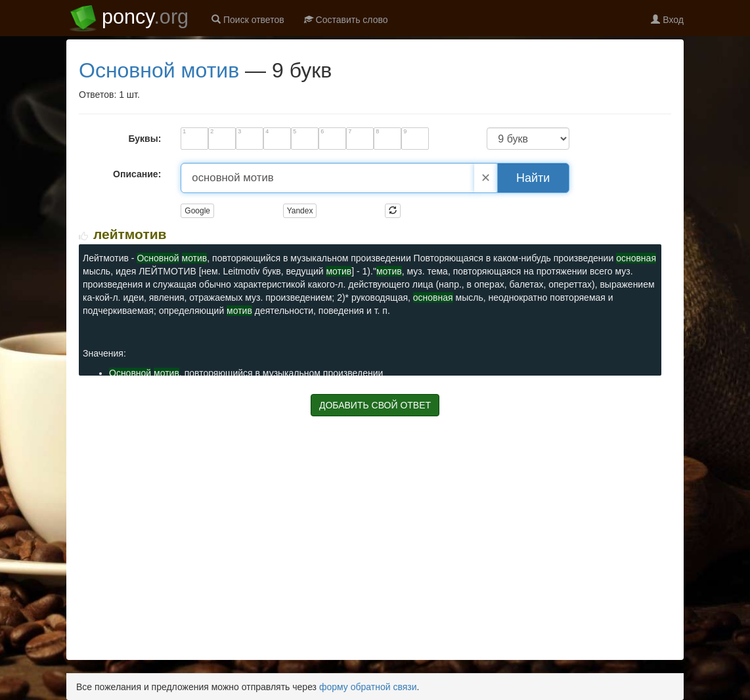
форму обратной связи (368, 687)
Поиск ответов (248, 20)
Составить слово (346, 20)
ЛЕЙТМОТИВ (130, 234)
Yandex (300, 211)
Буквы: (144, 139)
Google (197, 211)
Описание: (137, 174)
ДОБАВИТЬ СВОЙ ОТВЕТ (375, 405)
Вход (667, 20)
